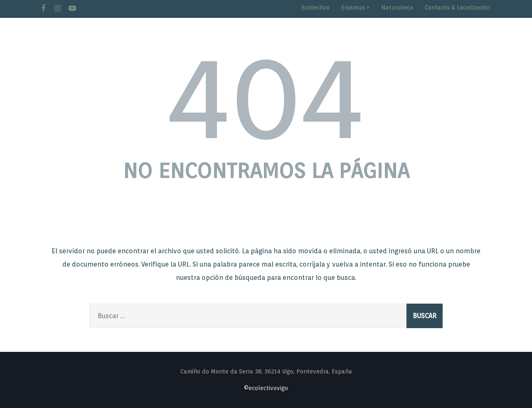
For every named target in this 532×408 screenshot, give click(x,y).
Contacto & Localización (457, 7)
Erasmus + (355, 7)
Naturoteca (397, 7)
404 (266, 96)
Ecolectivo (315, 7)
